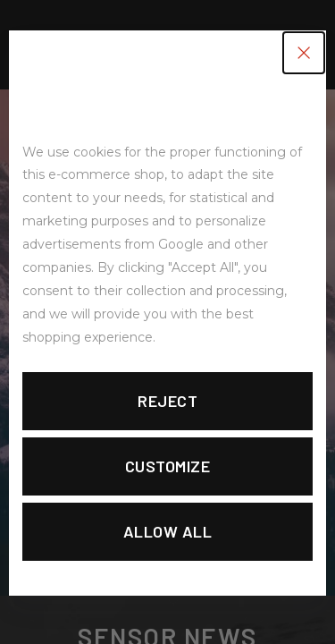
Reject (167, 401)
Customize (168, 466)
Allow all (168, 531)
